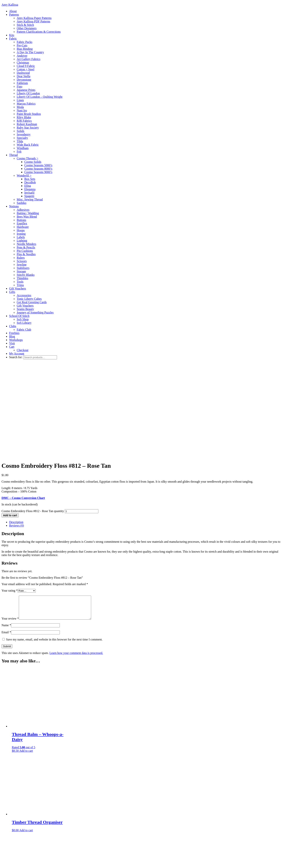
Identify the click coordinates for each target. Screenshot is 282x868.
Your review (10, 531)
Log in (93, 863)
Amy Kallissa (10, 5)
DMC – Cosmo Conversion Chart (23, 405)
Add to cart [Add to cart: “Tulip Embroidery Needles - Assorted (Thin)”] (28, 827)
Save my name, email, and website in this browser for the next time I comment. (54, 552)
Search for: (16, 357)
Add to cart (10, 423)
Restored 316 (54, 857)
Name (6, 537)
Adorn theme (34, 857)
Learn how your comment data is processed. (76, 565)
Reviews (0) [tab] (17, 433)
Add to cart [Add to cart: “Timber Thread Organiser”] (26, 742)
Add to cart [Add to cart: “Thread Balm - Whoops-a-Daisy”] (26, 663)
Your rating (10, 498)
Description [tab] (16, 430)
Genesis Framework (59, 863)
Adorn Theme (34, 863)
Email (6, 544)
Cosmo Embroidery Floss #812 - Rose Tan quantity (33, 419)
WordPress (80, 863)
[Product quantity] (82, 419)
